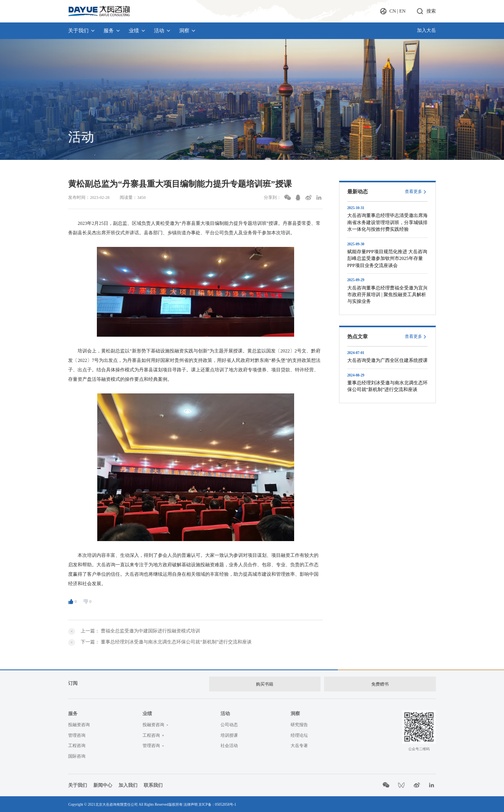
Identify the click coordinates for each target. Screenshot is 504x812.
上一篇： (140, 631)
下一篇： (166, 642)
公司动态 (229, 723)
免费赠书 (380, 683)
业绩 (137, 31)
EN (402, 11)
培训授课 (229, 734)
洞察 (188, 31)
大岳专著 (299, 744)
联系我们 (153, 784)
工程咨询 (77, 744)
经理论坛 (299, 734)
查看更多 (413, 192)
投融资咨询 (79, 723)
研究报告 (299, 723)
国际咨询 (77, 755)
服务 (112, 31)
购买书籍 (264, 683)
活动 (162, 31)
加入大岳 (426, 30)
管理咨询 (77, 734)
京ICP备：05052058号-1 (217, 803)
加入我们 (128, 784)
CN (393, 11)
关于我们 (82, 31)
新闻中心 (103, 784)
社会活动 (229, 744)
